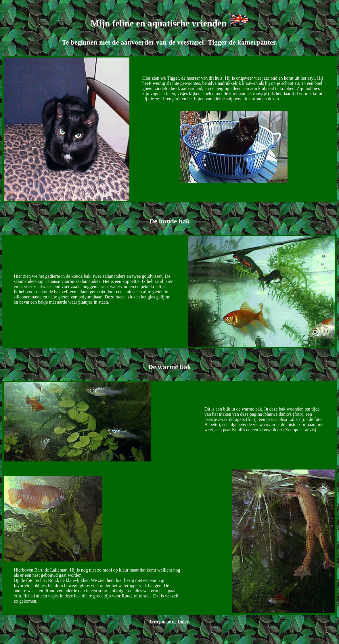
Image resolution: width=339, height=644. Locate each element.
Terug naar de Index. (169, 622)
